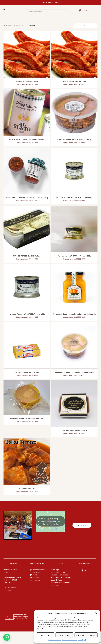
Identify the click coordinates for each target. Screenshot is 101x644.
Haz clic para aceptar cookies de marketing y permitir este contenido (50, 521)
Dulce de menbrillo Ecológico (74, 430)
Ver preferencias (86, 635)
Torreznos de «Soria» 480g (27, 81)
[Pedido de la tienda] (85, 26)
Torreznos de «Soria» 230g (74, 81)
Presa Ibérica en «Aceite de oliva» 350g (74, 139)
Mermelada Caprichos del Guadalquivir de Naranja (74, 314)
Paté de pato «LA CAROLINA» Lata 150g (74, 256)
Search (66, 12)
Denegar (64, 635)
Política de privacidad (70, 640)
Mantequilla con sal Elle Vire (27, 372)
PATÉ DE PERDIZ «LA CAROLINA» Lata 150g (74, 198)
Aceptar (46, 635)
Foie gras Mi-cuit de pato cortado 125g (27, 418)
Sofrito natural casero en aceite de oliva (27, 139)
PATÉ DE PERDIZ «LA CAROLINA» (27, 256)
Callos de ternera (27, 489)
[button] (96, 613)
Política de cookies (55, 640)
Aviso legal (82, 640)
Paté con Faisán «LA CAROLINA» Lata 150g (27, 314)
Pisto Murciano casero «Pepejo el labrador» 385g (27, 198)
